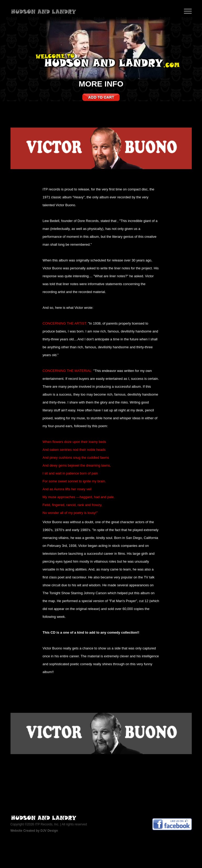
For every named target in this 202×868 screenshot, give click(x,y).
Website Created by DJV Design (34, 831)
